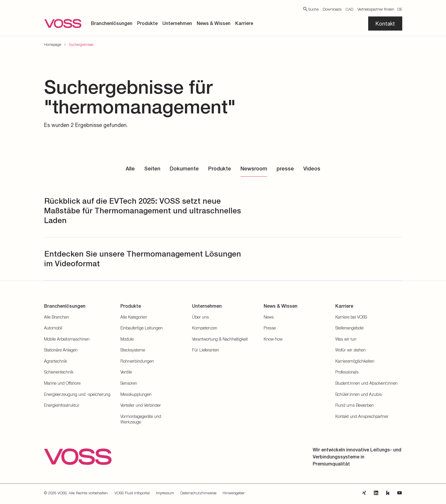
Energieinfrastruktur (62, 405)
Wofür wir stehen (350, 350)
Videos (312, 169)
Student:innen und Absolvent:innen (366, 383)
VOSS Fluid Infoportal (132, 493)
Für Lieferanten (206, 350)
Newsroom (254, 169)
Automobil (53, 328)
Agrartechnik (55, 361)
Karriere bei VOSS (351, 317)
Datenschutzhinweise (198, 493)
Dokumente (184, 169)
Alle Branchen (57, 317)
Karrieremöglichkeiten (355, 361)
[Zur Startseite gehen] (63, 24)
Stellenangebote (349, 328)
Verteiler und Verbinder (141, 405)
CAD (349, 9)
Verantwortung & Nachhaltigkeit (220, 339)
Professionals (347, 372)
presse (285, 169)
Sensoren (129, 383)
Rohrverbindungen (137, 361)
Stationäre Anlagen (61, 350)
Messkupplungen (136, 394)
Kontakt (385, 24)
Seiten (152, 169)
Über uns (200, 317)
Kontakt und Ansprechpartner (362, 416)
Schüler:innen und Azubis (359, 394)
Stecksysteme (133, 350)
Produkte (220, 169)
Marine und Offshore (62, 383)
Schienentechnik (59, 372)
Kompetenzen (205, 328)
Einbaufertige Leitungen (142, 328)
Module (127, 339)
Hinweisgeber (234, 493)
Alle (130, 169)
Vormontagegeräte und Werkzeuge (141, 419)
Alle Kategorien (134, 317)
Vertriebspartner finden (376, 9)
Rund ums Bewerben (355, 405)
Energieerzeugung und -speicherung (77, 394)
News (269, 317)
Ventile (126, 372)
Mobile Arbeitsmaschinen (67, 339)
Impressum (165, 493)
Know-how (273, 339)
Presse (270, 328)
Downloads (332, 9)
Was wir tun (346, 339)
